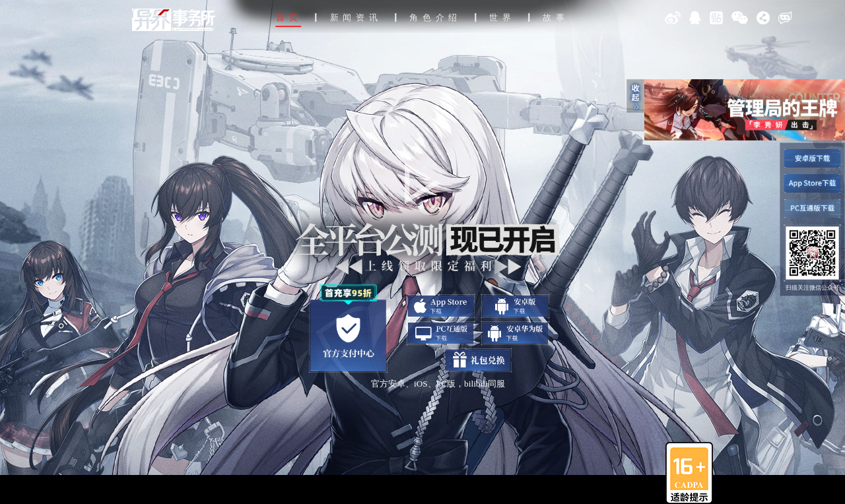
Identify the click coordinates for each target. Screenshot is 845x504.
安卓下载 (515, 306)
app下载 (441, 306)
